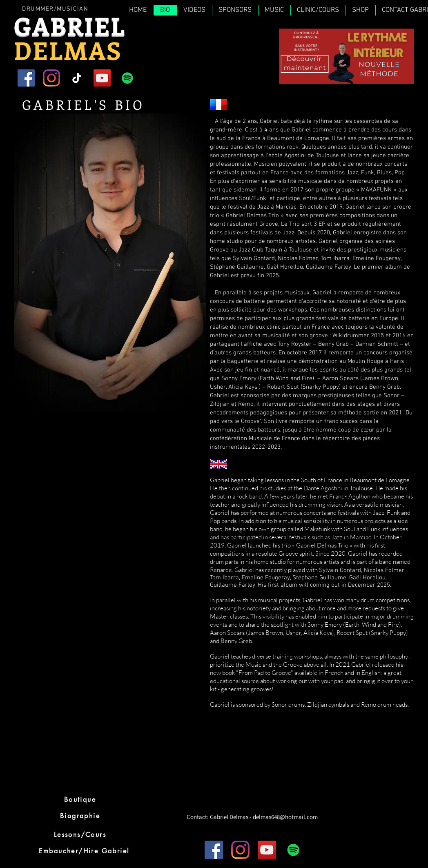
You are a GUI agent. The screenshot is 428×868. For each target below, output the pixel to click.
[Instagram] (51, 78)
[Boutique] (80, 799)
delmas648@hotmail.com (285, 817)
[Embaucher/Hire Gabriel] (84, 851)
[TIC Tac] (77, 78)
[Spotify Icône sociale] (127, 78)
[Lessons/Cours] (80, 835)
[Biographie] (80, 816)
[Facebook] (26, 78)
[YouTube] (102, 78)
